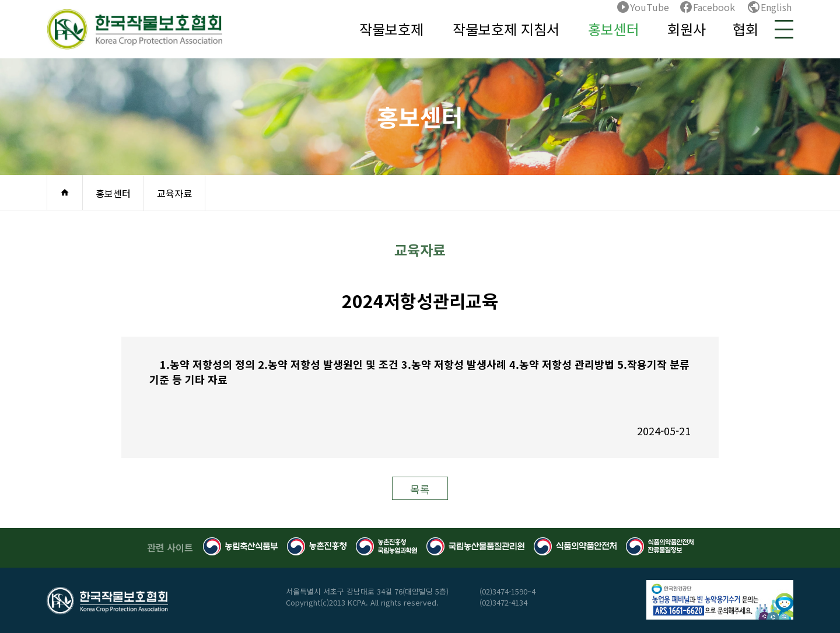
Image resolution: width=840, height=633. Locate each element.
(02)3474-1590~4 (508, 591)
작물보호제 (391, 29)
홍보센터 (614, 29)
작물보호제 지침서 (506, 29)
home (65, 193)
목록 (420, 489)
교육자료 (174, 193)
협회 (745, 29)
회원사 (687, 29)
